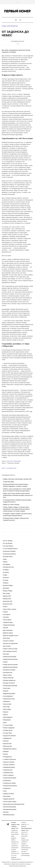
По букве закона (8, 730)
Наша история (7, 704)
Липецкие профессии (9, 680)
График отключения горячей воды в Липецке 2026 (17, 479)
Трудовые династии (9, 799)
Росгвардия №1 (8, 757)
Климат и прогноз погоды (10, 649)
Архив (5, 559)
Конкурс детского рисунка (10, 665)
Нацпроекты (7, 701)
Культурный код (12, 26)
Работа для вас (7, 746)
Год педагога (7, 614)
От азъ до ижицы (8, 725)
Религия (5, 754)
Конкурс (5, 662)
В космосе (6, 572)
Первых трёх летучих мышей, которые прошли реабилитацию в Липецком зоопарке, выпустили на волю (18, 495)
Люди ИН (6, 691)
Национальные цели (9, 699)
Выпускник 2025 (8, 601)
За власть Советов (8, 641)
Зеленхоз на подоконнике (10, 643)
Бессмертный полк (8, 567)
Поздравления (7, 738)
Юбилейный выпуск (9, 815)
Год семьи (6, 617)
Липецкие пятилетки (9, 683)
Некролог (6, 712)
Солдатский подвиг (9, 482)
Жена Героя (7, 638)
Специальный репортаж (10, 786)
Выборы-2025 (7, 599)
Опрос (5, 722)
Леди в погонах (7, 675)
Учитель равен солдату (10, 802)
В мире (5, 575)
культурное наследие (9, 670)
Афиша (4, 26)
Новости (5, 715)
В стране (6, 580)
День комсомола (8, 630)
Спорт (5, 791)
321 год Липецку (8, 543)
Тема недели (7, 796)
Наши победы (7, 709)
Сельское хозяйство (9, 765)
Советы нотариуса (8, 775)
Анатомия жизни (8, 557)
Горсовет (6, 628)
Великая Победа (8, 585)
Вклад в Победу (8, 591)
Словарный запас (8, 773)
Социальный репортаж (10, 778)
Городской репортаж (9, 625)
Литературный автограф (10, 686)
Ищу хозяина (7, 646)
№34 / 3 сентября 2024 (9, 468)
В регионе (6, 578)
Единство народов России (11, 636)
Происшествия (7, 744)
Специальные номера (9, 783)
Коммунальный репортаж (10, 659)
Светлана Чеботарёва (14, 461)
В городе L (6, 570)
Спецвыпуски (7, 780)
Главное (5, 612)
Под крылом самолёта (9, 736)
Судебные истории (8, 794)
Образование (7, 720)
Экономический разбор (10, 809)
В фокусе (6, 583)
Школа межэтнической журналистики (14, 804)
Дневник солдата (8, 633)
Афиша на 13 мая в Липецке (11, 505)
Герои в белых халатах (10, 609)
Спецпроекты (7, 788)
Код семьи (6, 654)
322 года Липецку (8, 546)
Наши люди (6, 707)
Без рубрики (7, 564)
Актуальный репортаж (9, 554)
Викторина (6, 588)
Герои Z (5, 607)
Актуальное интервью (9, 551)
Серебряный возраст (9, 767)
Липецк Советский (8, 678)
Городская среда (8, 622)
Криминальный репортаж (10, 667)
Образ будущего (8, 717)
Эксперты (6, 812)
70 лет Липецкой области (10, 549)
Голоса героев (7, 620)
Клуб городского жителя (10, 651)
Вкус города (6, 593)
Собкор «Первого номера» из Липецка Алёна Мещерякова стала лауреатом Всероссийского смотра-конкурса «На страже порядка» (16, 509)
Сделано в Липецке (9, 762)
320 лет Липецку (8, 541)
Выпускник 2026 (8, 604)
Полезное (6, 741)
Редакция (6, 751)
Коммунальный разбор (10, 657)
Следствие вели (8, 770)
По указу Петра (7, 733)
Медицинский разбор (9, 694)
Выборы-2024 (7, 596)
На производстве (8, 696)
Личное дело (7, 688)
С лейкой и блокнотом (9, 759)
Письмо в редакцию (9, 728)
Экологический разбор (9, 807)
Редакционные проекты (10, 749)
